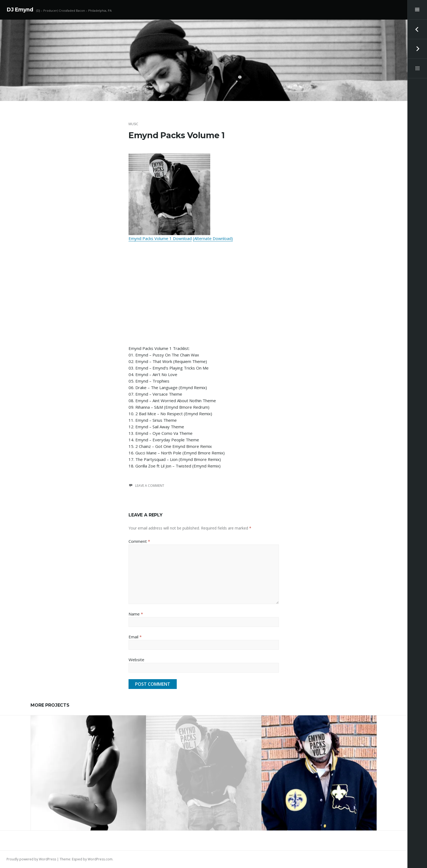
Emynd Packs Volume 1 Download (160, 238)
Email (135, 637)
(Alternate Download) (213, 238)
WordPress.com (100, 859)
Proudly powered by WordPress (31, 859)
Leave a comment (150, 486)
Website (136, 660)
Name (136, 614)
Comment (139, 541)
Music (133, 124)
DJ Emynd (20, 10)
